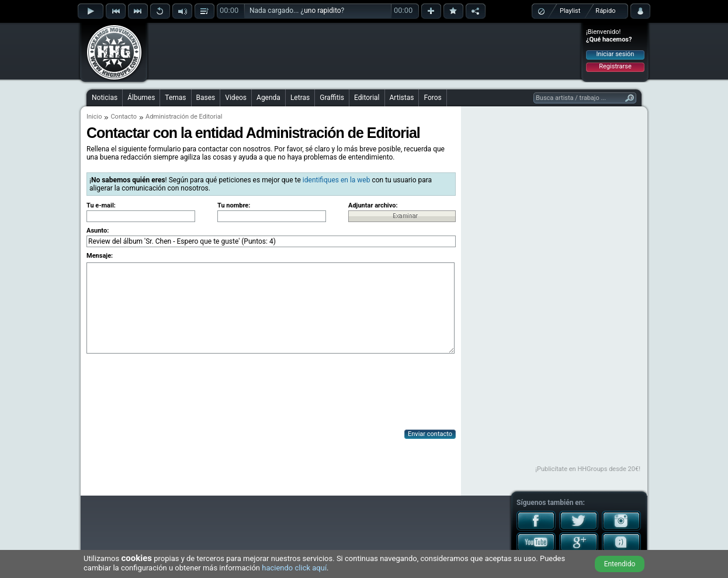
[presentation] (175, 393)
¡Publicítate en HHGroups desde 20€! (588, 469)
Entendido (620, 564)
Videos (236, 98)
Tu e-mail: (101, 205)
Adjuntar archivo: (373, 205)
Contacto (124, 117)
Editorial (367, 98)
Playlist (570, 11)
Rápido (605, 11)
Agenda (268, 98)
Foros (432, 98)
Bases (206, 98)
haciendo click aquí (294, 568)
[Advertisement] (365, 51)
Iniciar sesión (616, 54)
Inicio (94, 117)
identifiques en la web (337, 180)
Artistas (402, 98)
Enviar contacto (430, 434)
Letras (300, 98)
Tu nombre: (234, 205)
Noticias (105, 98)
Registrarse (615, 66)
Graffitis (332, 98)
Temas (175, 98)
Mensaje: (100, 256)
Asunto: (98, 231)
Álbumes (141, 98)
